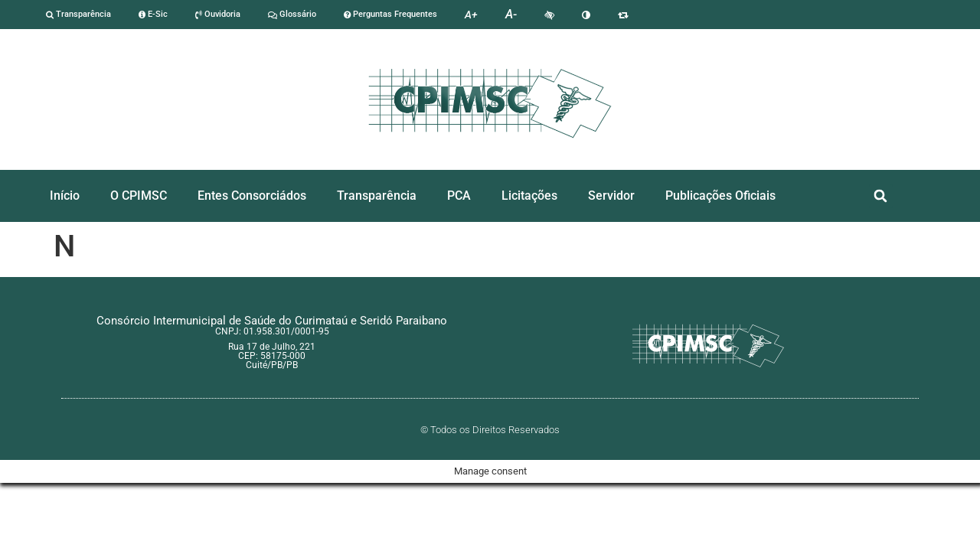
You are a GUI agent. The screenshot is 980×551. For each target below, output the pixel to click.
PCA (459, 196)
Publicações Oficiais (720, 196)
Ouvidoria (218, 14)
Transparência (78, 14)
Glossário (292, 14)
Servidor (611, 196)
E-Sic (153, 14)
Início (65, 196)
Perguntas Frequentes (390, 14)
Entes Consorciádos (252, 196)
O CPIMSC (139, 196)
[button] (881, 196)
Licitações (529, 196)
